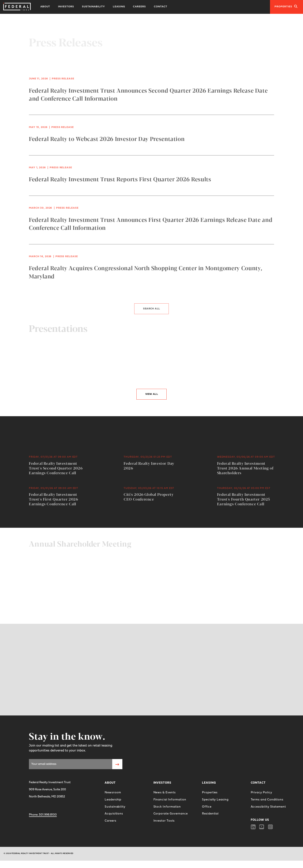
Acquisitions (114, 814)
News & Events (165, 793)
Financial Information (170, 800)
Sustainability (93, 7)
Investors (66, 7)
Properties (286, 6)
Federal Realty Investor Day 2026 (68, 352)
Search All (151, 307)
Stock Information (167, 807)
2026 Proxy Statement (182, 573)
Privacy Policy (261, 793)
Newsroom (113, 793)
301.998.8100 (43, 815)
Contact (161, 7)
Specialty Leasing (215, 800)
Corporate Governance (171, 814)
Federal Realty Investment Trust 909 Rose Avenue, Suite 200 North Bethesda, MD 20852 (50, 789)
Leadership (113, 800)
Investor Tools (164, 821)
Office (207, 807)
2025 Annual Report (53, 573)
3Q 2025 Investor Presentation (190, 352)
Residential (210, 814)
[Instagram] (271, 827)
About (45, 7)
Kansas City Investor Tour (184, 372)
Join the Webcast (45, 594)
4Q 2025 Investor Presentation (65, 372)
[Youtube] (262, 827)
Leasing (119, 7)
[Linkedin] (253, 827)
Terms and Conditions (267, 800)
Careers (139, 7)
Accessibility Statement (268, 807)
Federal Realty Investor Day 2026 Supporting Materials (78, 600)
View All (152, 394)
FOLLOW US (260, 820)
